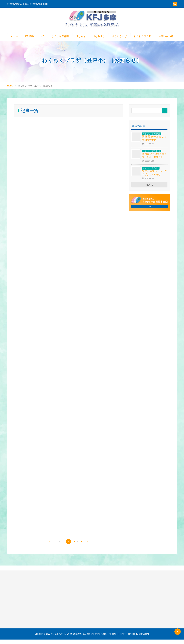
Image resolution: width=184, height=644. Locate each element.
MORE (149, 188)
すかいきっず (119, 39)
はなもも (81, 39)
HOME (10, 89)
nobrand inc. (144, 638)
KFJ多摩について (35, 39)
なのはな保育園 (60, 39)
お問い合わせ (166, 39)
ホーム (15, 39)
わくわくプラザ (143, 39)
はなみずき (99, 39)
